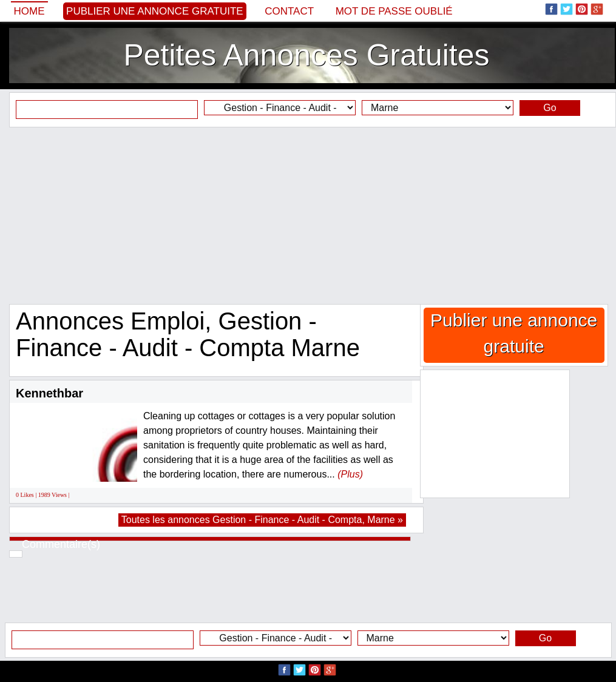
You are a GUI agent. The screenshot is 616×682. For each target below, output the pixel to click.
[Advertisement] (308, 215)
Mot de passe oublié (394, 11)
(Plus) (350, 474)
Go (550, 108)
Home (29, 11)
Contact (289, 11)
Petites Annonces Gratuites (306, 55)
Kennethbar (49, 393)
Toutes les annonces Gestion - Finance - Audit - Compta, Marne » (262, 520)
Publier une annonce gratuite (155, 11)
